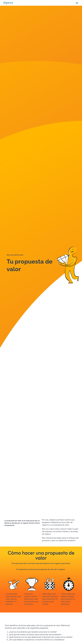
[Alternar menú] (77, 3)
